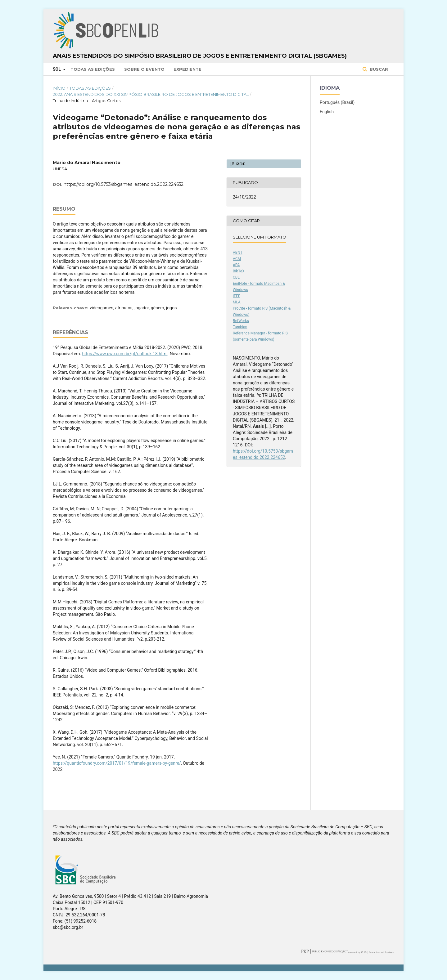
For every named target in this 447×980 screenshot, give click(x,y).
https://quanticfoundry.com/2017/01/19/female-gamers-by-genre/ (117, 763)
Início (59, 88)
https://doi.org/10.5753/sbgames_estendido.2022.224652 (124, 184)
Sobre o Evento (144, 69)
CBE (236, 277)
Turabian (240, 327)
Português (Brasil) (337, 102)
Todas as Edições (93, 69)
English (327, 112)
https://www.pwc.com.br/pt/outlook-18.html (125, 354)
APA (236, 265)
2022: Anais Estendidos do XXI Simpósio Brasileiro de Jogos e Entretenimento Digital (151, 94)
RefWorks (241, 321)
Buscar (378, 69)
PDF (240, 164)
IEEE (237, 296)
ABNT (238, 253)
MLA (237, 302)
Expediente (187, 69)
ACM (237, 259)
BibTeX (239, 271)
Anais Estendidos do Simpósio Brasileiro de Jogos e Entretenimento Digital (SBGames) (200, 56)
